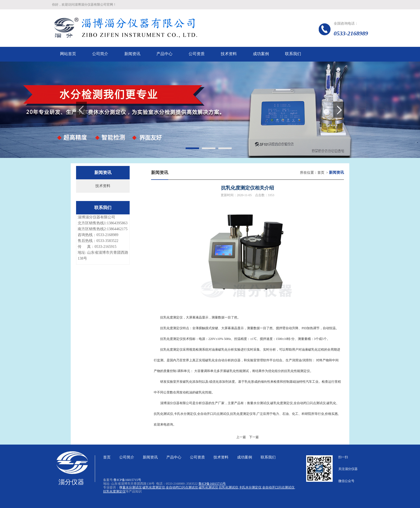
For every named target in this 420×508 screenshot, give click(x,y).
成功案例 (245, 457)
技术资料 (103, 186)
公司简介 (127, 457)
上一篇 (241, 437)
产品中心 (174, 457)
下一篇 (254, 437)
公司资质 (197, 457)
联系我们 (268, 457)
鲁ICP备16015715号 (127, 480)
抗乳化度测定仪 (171, 350)
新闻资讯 (150, 457)
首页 (321, 173)
